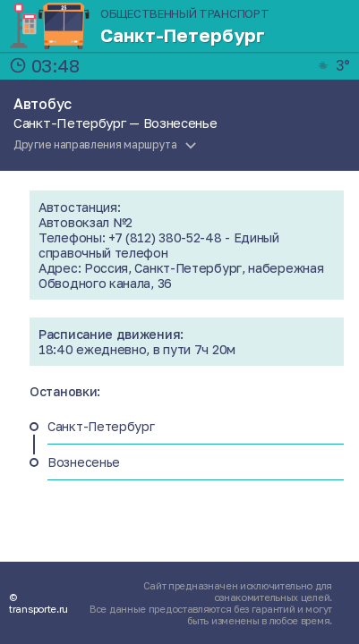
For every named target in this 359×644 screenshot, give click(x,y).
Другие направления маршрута (95, 144)
